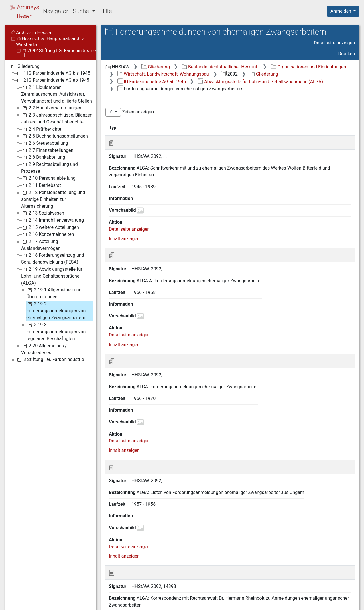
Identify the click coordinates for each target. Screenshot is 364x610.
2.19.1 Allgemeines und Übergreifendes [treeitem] (54, 293)
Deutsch (35, 598)
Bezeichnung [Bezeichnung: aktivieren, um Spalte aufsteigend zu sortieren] (179, 128)
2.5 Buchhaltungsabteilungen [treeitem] (55, 136)
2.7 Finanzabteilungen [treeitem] (47, 150)
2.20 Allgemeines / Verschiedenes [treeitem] (44, 349)
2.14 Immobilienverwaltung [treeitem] (53, 220)
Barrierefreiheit (303, 602)
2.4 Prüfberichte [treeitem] (41, 129)
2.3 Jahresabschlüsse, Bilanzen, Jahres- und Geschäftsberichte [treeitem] (57, 118)
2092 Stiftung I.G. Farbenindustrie (59, 51)
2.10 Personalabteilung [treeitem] (48, 178)
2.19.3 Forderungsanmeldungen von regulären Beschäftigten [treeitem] (56, 331)
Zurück (265, 573)
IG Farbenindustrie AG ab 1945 (152, 82)
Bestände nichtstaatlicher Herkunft (220, 67)
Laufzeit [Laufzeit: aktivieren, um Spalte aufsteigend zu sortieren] (232, 128)
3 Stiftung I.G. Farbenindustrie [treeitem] (50, 360)
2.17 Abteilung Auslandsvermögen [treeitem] (41, 245)
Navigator (56, 11)
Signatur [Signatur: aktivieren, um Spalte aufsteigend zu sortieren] (139, 128)
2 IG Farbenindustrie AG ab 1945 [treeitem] (53, 80)
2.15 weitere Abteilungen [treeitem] (50, 227)
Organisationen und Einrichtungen (309, 67)
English (13, 598)
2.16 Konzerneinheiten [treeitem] (48, 234)
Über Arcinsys (216, 602)
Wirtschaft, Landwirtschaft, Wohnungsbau (163, 74)
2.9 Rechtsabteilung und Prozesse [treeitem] (50, 167)
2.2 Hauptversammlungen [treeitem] (51, 108)
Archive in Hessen (32, 33)
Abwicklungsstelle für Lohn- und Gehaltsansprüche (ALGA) (260, 82)
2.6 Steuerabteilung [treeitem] (45, 143)
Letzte (345, 573)
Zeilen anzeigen (130, 112)
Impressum (345, 602)
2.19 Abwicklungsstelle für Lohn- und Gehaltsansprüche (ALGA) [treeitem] (52, 276)
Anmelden (341, 11)
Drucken (347, 54)
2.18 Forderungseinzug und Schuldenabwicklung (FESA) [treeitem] (53, 258)
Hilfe (106, 11)
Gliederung (156, 67)
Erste (246, 573)
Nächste (323, 573)
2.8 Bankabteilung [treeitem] (43, 157)
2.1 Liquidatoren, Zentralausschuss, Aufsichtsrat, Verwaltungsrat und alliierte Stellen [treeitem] (57, 94)
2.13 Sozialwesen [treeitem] (43, 213)
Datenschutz (259, 602)
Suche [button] (82, 11)
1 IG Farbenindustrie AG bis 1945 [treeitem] (53, 73)
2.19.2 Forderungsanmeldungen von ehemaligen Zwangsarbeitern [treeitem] (56, 310)
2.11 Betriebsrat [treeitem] (41, 185)
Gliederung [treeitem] (25, 66)
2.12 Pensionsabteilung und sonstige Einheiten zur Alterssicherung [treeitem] (53, 199)
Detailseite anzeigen (334, 43)
